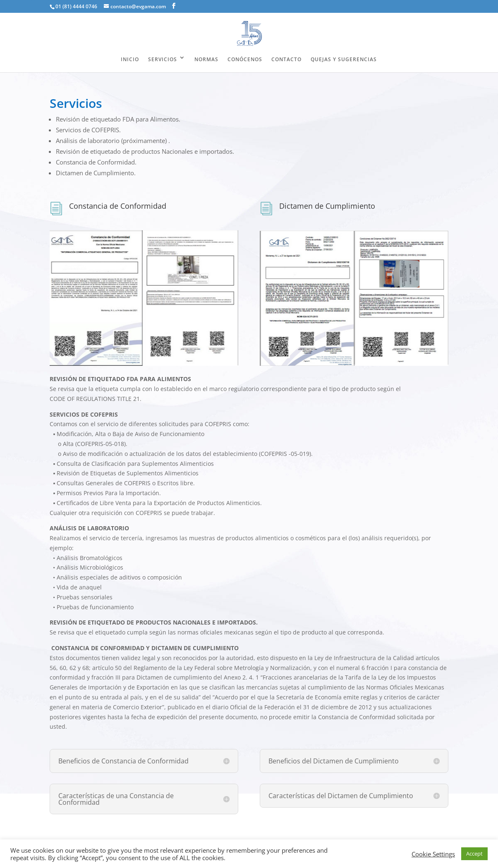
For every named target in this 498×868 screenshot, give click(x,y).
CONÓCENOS (245, 59)
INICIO (130, 59)
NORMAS (206, 59)
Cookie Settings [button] (433, 854)
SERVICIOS (163, 59)
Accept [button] (474, 854)
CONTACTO (286, 59)
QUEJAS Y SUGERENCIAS (344, 59)
